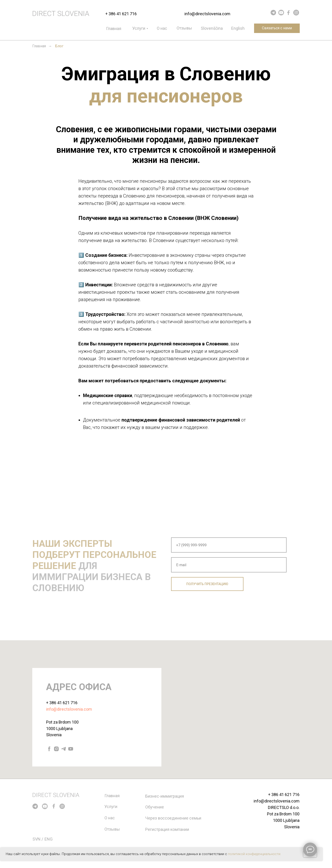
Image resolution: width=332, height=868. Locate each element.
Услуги (139, 28)
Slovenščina (212, 28)
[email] (229, 565)
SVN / (38, 839)
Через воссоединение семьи (173, 818)
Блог (59, 46)
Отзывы (184, 28)
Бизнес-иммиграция (165, 796)
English (238, 28)
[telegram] (64, 749)
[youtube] (71, 749)
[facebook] (49, 749)
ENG (49, 839)
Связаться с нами (277, 28)
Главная (114, 28)
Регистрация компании (167, 829)
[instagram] (56, 749)
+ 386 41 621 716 (121, 14)
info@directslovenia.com (207, 14)
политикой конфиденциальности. (255, 854)
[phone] (229, 545)
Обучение (155, 807)
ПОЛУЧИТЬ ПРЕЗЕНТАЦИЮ (207, 584)
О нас (162, 28)
